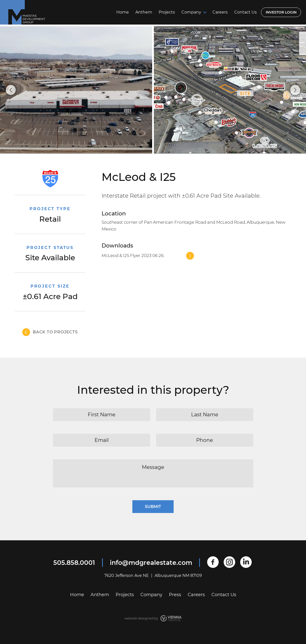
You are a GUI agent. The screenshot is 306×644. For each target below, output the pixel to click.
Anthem (144, 12)
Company (191, 12)
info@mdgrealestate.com (151, 563)
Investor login (281, 12)
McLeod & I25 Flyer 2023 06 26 (133, 255)
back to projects (55, 332)
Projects (167, 12)
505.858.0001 (74, 563)
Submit (153, 507)
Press (175, 595)
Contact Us (245, 12)
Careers (220, 12)
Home (123, 12)
